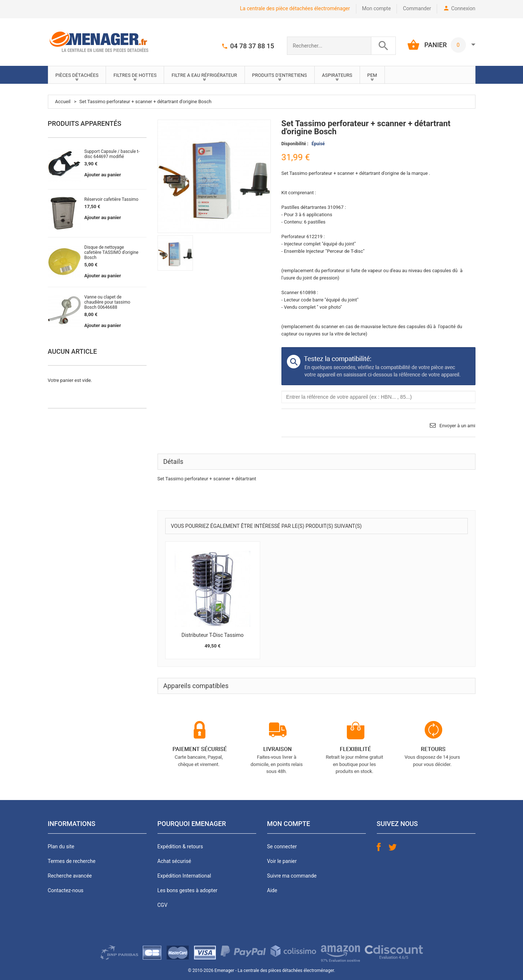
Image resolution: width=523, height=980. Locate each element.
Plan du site (61, 846)
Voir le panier (282, 861)
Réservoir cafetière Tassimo (111, 199)
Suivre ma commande (292, 876)
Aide (272, 890)
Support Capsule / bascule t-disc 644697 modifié (112, 154)
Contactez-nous (66, 890)
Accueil (63, 102)
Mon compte (377, 8)
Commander (417, 8)
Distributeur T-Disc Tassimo (212, 635)
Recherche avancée (70, 876)
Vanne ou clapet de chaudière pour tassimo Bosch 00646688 (107, 302)
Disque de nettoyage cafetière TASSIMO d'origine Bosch (111, 252)
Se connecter (282, 846)
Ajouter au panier (103, 175)
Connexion (463, 8)
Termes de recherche (72, 861)
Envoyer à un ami (457, 426)
